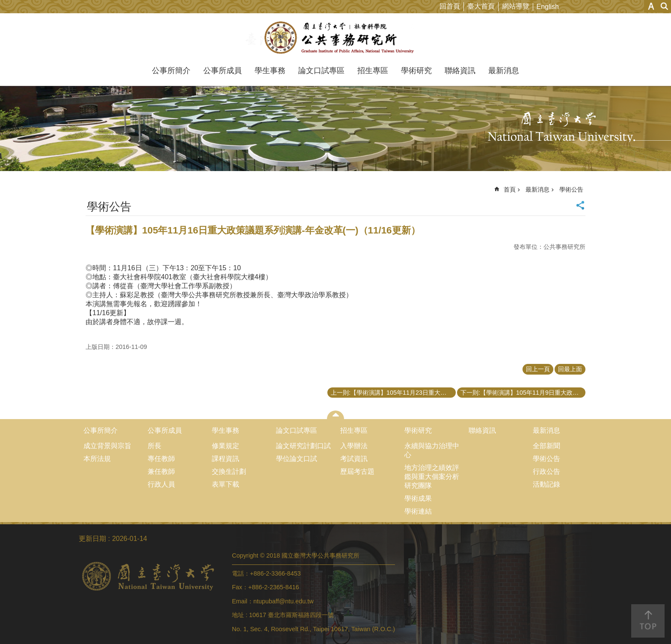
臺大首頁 (481, 6)
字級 (651, 6)
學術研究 (416, 71)
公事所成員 (223, 71)
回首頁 (450, 6)
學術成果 (418, 498)
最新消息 (504, 71)
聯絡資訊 (460, 71)
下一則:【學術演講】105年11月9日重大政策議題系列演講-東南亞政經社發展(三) (523, 393)
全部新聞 (546, 446)
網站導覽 (516, 6)
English (548, 7)
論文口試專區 (321, 71)
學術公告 (571, 189)
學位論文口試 (297, 459)
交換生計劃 (229, 471)
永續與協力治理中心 (432, 450)
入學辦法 (354, 446)
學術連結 (418, 511)
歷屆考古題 (357, 471)
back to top (648, 621)
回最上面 (570, 369)
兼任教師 (161, 471)
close (336, 415)
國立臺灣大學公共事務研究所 (336, 38)
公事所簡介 (171, 71)
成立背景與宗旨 (107, 446)
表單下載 (226, 484)
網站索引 (665, 6)
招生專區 (373, 71)
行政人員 (161, 484)
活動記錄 (546, 484)
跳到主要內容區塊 (4, 4)
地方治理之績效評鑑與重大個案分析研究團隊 (432, 477)
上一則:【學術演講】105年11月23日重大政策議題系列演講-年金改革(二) (393, 393)
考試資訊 (354, 459)
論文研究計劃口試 (303, 446)
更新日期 (92, 539)
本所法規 (97, 459)
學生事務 (270, 71)
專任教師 (161, 459)
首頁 (510, 189)
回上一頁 (538, 369)
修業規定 (226, 446)
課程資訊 (226, 459)
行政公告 (546, 471)
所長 (154, 446)
